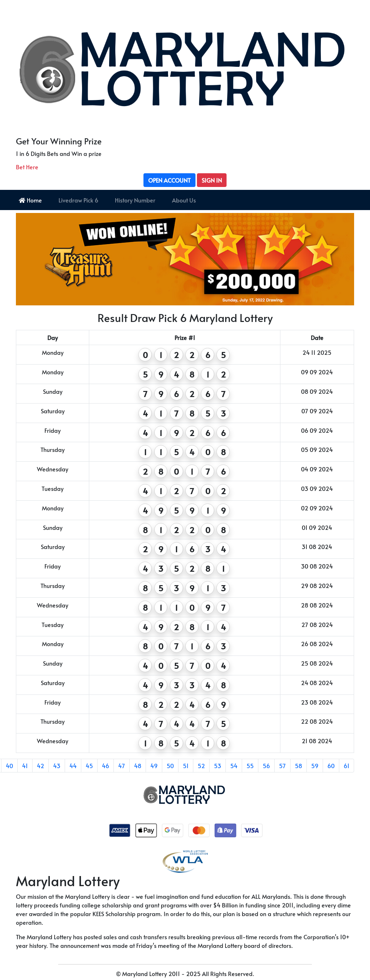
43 (57, 766)
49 (154, 766)
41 (25, 766)
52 (201, 766)
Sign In (212, 180)
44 (73, 766)
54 (234, 766)
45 (89, 766)
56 (266, 766)
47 (122, 766)
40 (9, 766)
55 (250, 766)
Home (30, 200)
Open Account (169, 180)
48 (138, 766)
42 (40, 766)
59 (315, 766)
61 (347, 766)
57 (282, 766)
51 (186, 766)
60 (331, 766)
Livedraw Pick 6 (78, 200)
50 (170, 766)
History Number (135, 200)
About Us (184, 200)
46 (106, 766)
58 (298, 766)
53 (218, 766)
